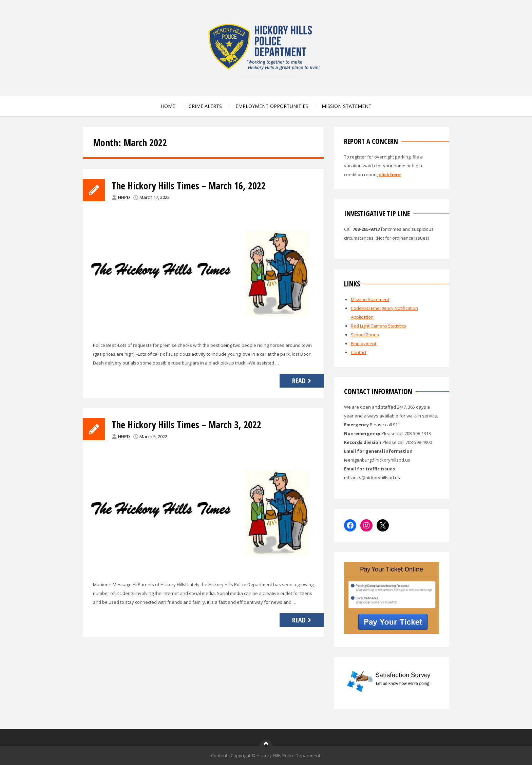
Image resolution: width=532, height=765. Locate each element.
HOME (168, 106)
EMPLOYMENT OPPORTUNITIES (272, 106)
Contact (359, 352)
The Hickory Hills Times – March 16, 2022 (189, 186)
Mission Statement (370, 299)
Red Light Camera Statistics (378, 326)
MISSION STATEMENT (347, 106)
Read (302, 381)
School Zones (365, 335)
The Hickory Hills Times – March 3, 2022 (186, 425)
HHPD (124, 197)
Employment (364, 343)
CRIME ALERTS (205, 106)
